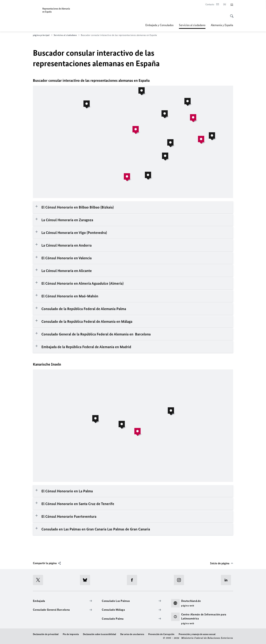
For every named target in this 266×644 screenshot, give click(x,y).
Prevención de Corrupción (161, 634)
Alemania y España (222, 25)
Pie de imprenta (71, 634)
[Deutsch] (225, 5)
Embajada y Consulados (159, 25)
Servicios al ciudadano (192, 25)
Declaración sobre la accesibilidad (99, 634)
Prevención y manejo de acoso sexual (197, 634)
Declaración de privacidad (46, 634)
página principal (43, 35)
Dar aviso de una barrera (132, 634)
